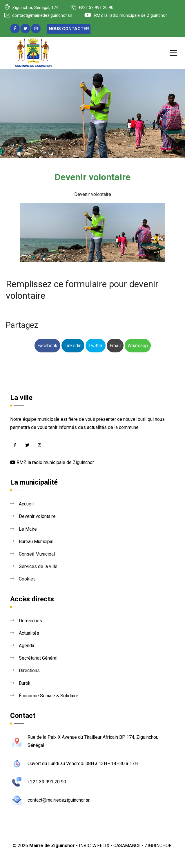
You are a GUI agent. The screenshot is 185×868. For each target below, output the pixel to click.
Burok (25, 683)
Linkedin (73, 346)
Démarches (30, 621)
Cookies (27, 579)
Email (115, 346)
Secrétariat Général (38, 658)
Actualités (29, 633)
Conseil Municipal (37, 554)
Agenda (27, 646)
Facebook (47, 346)
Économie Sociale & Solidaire (49, 696)
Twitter (96, 346)
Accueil (26, 504)
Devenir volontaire (37, 516)
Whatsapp (138, 346)
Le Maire (28, 529)
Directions (29, 670)
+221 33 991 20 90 (92, 8)
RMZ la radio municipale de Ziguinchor (126, 15)
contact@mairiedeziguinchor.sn (38, 15)
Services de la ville (38, 566)
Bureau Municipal (36, 542)
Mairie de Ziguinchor (52, 846)
